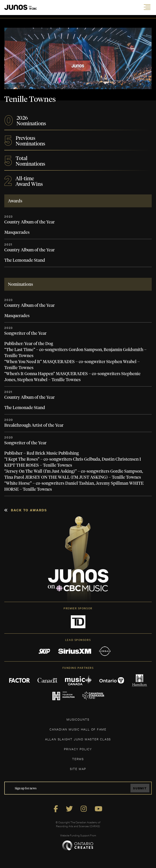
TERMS (78, 759)
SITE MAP (78, 769)
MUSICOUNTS (78, 719)
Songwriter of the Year (25, 333)
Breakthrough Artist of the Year (34, 425)
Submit (140, 788)
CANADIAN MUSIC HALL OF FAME (78, 729)
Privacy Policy (78, 749)
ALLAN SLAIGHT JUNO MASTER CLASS (78, 739)
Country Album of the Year (30, 222)
